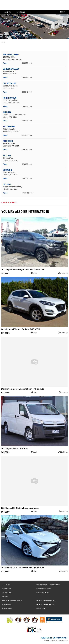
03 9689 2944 (27, 135)
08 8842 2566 (27, 92)
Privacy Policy (7, 593)
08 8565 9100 (27, 78)
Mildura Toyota (7, 604)
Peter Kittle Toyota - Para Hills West (48, 585)
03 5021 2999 (27, 121)
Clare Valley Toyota (43, 593)
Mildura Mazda (7, 608)
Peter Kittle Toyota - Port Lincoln (12, 600)
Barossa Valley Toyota (44, 589)
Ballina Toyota (41, 608)
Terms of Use (6, 589)
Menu (64, 12)
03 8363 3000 (27, 150)
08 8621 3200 (27, 106)
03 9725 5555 (27, 179)
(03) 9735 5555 (28, 193)
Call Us (6, 12)
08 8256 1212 (27, 63)
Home (3, 42)
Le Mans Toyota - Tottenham (46, 600)
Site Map (5, 596)
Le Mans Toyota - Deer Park (46, 604)
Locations (19, 12)
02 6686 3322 (27, 164)
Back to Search (9, 202)
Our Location (6, 585)
